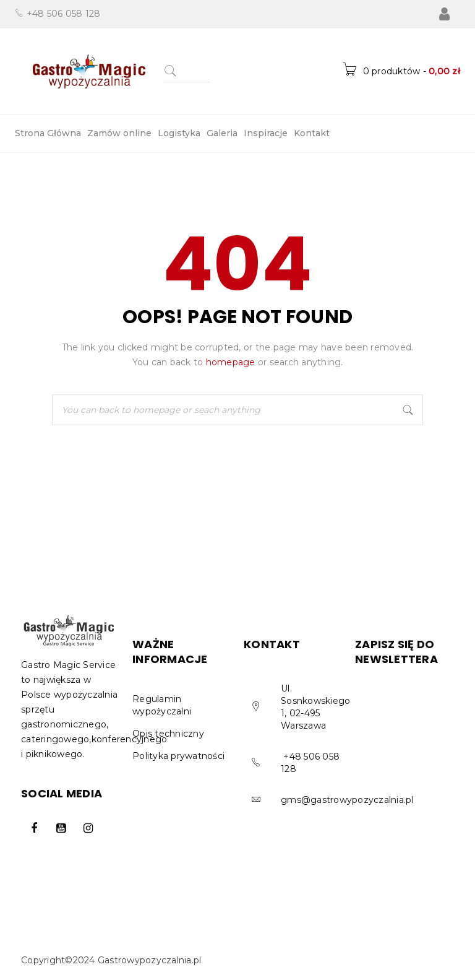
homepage (231, 362)
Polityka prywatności (178, 756)
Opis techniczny (168, 734)
